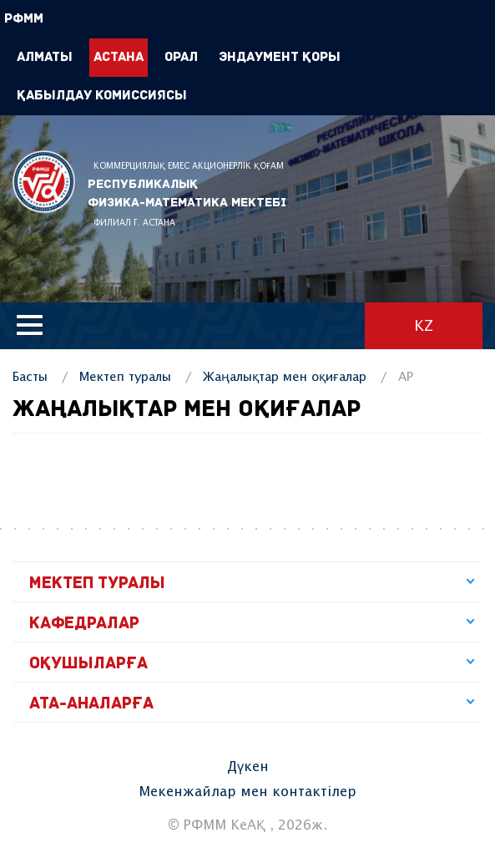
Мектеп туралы (125, 377)
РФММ (44, 182)
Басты (30, 377)
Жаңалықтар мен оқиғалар (285, 377)
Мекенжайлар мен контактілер (247, 792)
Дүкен (248, 767)
